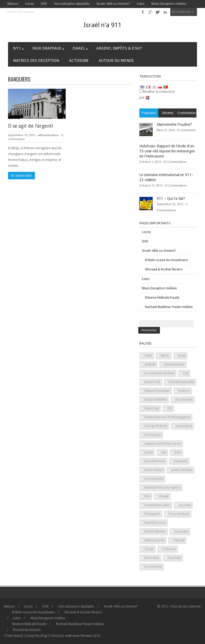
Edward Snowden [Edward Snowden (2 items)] (157, 391)
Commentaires (187, 113)
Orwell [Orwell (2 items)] (164, 496)
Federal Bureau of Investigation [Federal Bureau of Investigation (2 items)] (167, 417)
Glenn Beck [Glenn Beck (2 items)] (184, 426)
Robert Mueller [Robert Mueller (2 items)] (155, 532)
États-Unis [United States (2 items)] (152, 558)
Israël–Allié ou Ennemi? (113, 4)
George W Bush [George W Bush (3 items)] (156, 426)
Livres (30, 4)
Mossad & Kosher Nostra (164, 269)
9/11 (18, 48)
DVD (44, 4)
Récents (168, 113)
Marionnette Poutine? (174, 124)
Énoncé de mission (21, 12)
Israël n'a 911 (102, 25)
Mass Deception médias (169, 4)
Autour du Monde (116, 60)
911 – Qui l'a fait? (171, 199)
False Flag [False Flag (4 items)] (152, 408)
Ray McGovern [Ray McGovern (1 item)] (155, 523)
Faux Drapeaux (48, 48)
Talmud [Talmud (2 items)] (179, 540)
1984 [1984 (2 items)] (148, 356)
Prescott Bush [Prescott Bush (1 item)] (179, 514)
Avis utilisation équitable (72, 4)
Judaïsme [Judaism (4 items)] (181, 461)
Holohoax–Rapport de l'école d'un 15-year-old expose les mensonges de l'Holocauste (167, 151)
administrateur (48, 135)
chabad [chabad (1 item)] (150, 364)
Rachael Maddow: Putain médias (169, 307)
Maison (13, 4)
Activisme (79, 60)
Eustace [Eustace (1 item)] (184, 391)
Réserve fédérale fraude (162, 298)
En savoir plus (21, 176)
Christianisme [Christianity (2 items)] (174, 364)
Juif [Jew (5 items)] (164, 452)
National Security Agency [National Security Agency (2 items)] (163, 488)
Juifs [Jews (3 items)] (178, 452)
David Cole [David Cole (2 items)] (152, 382)
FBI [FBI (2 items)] (170, 408)
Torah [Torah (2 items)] (149, 549)
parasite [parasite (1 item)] (185, 505)
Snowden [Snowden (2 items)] (181, 532)
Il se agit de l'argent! (30, 126)
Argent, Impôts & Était (119, 48)
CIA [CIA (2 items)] (186, 373)
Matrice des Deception (36, 60)
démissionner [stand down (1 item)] (154, 540)
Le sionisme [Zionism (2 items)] (153, 567)
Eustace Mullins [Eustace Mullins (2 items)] (156, 400)
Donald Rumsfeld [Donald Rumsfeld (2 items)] (182, 382)
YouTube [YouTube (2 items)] (174, 558)
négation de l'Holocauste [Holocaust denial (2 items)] (163, 444)
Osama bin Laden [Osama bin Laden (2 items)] (157, 505)
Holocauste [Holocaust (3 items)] (153, 435)
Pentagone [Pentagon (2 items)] (152, 514)
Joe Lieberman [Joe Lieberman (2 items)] (155, 461)
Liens (141, 4)
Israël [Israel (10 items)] (149, 452)
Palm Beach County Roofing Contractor (35, 636)
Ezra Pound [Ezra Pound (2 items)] (184, 400)
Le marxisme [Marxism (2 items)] (154, 479)
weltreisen (72, 636)
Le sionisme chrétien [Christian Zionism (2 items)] (159, 373)
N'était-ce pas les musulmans (167, 260)
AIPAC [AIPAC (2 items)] (165, 356)
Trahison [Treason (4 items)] (169, 549)
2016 (90, 636)
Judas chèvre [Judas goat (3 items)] (154, 470)
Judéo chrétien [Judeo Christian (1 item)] (182, 470)
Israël (80, 48)
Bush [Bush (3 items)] (182, 356)
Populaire (149, 113)
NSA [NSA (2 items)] (147, 496)
